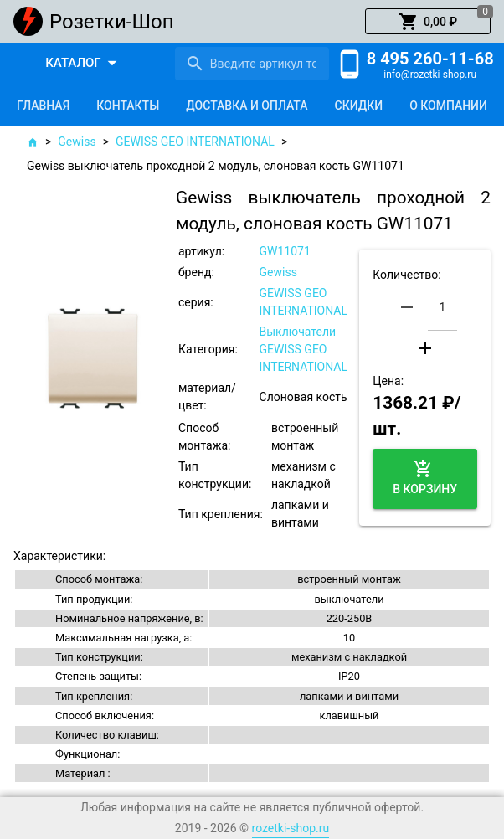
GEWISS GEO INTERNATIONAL (195, 142)
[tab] (43, 106)
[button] (428, 22)
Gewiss (77, 142)
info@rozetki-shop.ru (430, 75)
